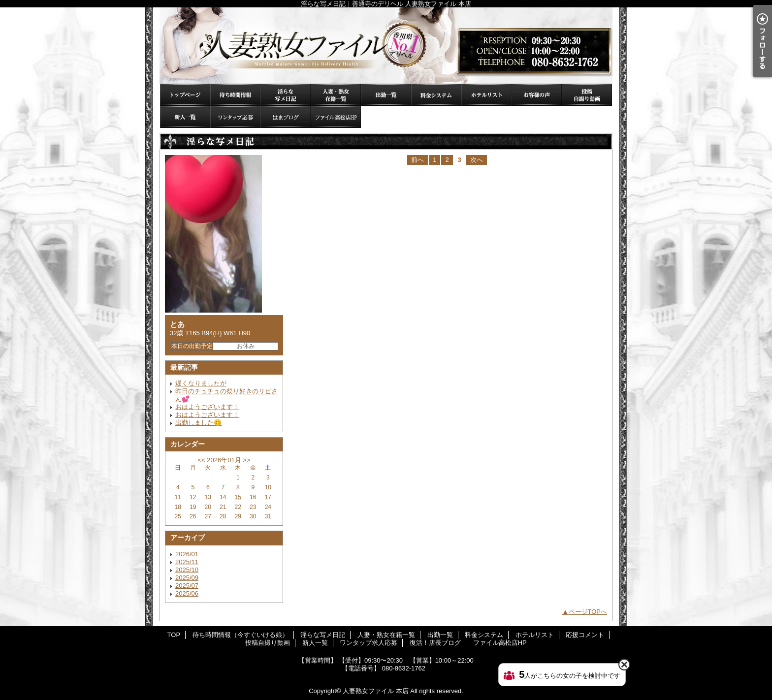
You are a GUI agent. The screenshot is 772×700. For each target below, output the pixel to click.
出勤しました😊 (198, 423)
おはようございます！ (207, 407)
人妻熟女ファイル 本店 (376, 691)
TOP (185, 95)
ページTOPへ (588, 612)
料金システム (436, 95)
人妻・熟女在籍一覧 (336, 95)
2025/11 (187, 562)
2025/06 (187, 593)
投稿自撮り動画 (587, 95)
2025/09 (187, 578)
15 (238, 497)
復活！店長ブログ (286, 117)
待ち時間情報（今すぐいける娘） (235, 95)
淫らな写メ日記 (286, 95)
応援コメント (537, 95)
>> (246, 460)
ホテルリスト (486, 95)
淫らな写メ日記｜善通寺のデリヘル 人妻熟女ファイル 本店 (386, 46)
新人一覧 (185, 117)
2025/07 (187, 586)
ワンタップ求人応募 (235, 117)
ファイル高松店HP (336, 117)
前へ (418, 160)
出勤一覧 (386, 95)
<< (201, 460)
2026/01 (187, 554)
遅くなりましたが (201, 383)
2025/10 (187, 570)
